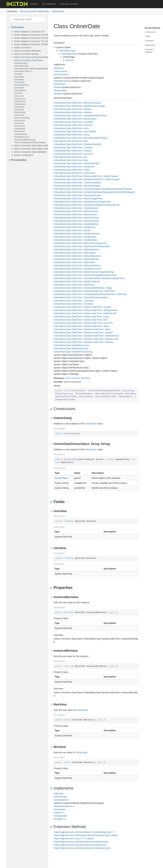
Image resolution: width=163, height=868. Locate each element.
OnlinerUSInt (20, 129)
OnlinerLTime (20, 101)
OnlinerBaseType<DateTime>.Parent (72, 170)
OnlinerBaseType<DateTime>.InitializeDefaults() (77, 144)
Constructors (151, 32)
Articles (34, 4)
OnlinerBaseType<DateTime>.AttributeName (76, 211)
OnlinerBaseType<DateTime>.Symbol (72, 230)
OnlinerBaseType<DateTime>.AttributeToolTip (76, 221)
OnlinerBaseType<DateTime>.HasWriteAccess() (78, 269)
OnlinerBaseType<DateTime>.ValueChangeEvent (78, 198)
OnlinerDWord (20, 90)
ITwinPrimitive (60, 71)
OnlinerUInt (19, 123)
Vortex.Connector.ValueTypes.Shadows (30, 149)
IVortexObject (61, 478)
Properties (150, 41)
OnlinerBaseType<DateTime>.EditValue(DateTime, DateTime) (84, 291)
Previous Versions (70, 4)
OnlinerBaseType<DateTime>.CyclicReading (76, 224)
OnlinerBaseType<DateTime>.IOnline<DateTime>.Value (81, 326)
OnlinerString (20, 112)
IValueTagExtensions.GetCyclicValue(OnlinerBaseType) (81, 842)
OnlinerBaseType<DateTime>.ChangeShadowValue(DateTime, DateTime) (90, 294)
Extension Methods (149, 51)
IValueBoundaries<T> (64, 806)
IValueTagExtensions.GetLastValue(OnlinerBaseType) (80, 845)
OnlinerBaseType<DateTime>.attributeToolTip (76, 218)
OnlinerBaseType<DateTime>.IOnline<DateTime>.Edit (80, 320)
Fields (148, 36)
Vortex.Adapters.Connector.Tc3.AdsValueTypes (30, 41)
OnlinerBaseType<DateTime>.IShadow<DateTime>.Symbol (83, 333)
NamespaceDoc (21, 63)
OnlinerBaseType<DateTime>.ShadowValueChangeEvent (82, 202)
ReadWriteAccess (22, 137)
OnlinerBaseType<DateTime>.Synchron (73, 154)
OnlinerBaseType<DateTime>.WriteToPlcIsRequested (80, 243)
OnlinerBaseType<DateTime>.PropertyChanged (77, 195)
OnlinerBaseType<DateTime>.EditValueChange (77, 103)
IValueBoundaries (62, 81)
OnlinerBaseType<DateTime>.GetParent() (74, 173)
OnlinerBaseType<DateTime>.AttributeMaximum (78, 256)
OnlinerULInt (19, 126)
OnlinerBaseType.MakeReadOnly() (71, 348)
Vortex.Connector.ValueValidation (30, 152)
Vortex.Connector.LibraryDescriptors (30, 57)
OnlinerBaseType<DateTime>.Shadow (73, 151)
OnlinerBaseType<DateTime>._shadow (73, 147)
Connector (18, 27)
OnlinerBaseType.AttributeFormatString (73, 352)
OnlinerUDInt (20, 121)
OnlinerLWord (20, 104)
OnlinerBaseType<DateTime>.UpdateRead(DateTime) (80, 116)
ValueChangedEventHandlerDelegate (30, 142)
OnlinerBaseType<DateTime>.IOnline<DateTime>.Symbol (82, 307)
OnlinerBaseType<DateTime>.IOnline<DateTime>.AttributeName (86, 310)
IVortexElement (61, 75)
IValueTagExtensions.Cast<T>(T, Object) (74, 838)
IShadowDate (60, 90)
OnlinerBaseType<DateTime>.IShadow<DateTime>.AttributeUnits (86, 339)
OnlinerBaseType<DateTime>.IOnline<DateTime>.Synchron (83, 323)
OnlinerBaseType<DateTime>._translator (74, 301)
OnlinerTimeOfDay (22, 118)
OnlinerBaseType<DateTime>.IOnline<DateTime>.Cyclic (81, 317)
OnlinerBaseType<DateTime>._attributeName (76, 208)
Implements (150, 45)
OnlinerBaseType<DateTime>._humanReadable (77, 183)
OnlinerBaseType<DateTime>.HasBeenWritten (77, 234)
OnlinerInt (18, 93)
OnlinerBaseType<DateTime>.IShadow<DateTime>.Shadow (83, 342)
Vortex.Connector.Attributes (27, 51)
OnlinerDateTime (21, 85)
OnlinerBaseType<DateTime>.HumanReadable (77, 186)
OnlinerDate (58, 11)
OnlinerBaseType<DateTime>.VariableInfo (74, 227)
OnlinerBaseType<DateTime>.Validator (73, 112)
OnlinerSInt (19, 110)
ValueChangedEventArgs (25, 140)
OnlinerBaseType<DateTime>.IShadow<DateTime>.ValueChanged (87, 179)
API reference (49, 4)
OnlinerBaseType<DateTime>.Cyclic (72, 135)
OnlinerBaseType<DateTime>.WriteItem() (74, 285)
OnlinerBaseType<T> (23, 71)
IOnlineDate (60, 84)
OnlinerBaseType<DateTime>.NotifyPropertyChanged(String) (84, 272)
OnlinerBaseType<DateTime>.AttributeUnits (75, 214)
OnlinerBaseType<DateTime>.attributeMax (75, 253)
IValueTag (58, 68)
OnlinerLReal (20, 99)
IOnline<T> (59, 813)
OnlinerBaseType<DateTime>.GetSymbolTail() (76, 163)
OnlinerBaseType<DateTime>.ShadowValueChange (79, 106)
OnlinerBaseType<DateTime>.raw (70, 157)
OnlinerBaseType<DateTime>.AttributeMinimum (77, 266)
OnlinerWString (21, 134)
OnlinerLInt (19, 96)
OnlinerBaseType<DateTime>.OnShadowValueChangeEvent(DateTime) (89, 278)
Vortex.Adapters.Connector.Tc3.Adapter (30, 35)
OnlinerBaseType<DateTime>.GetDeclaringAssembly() (81, 297)
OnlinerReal (19, 107)
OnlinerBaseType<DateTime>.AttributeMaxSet (76, 250)
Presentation (19, 160)
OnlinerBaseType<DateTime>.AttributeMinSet (76, 259)
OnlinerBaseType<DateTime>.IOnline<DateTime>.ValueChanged (86, 176)
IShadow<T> (60, 819)
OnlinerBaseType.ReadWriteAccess (71, 345)
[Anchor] (52, 409)
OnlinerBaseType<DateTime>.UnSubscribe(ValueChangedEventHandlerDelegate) (94, 192)
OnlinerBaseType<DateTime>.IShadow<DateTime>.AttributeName (86, 336)
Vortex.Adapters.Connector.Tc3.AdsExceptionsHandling (30, 38)
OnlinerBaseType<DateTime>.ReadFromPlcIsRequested (82, 246)
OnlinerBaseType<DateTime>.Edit (71, 141)
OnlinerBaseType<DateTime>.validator (73, 109)
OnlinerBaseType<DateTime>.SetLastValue (75, 119)
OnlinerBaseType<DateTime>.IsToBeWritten (76, 240)
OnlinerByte (19, 80)
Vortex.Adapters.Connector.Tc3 (29, 32)
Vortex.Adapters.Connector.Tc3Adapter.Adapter (30, 44)
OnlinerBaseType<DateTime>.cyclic (71, 128)
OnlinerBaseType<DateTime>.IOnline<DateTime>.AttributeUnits (85, 313)
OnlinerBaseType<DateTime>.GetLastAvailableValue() (80, 138)
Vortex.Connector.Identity (26, 54)
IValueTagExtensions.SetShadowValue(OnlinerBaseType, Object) (86, 835)
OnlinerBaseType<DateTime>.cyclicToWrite (75, 131)
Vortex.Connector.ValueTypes (34, 11)
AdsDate (70, 60)
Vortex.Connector (22, 48)
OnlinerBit (18, 74)
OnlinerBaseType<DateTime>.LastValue (73, 122)
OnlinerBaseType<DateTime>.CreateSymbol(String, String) (83, 288)
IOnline (57, 87)
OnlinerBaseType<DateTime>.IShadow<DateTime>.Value (82, 329)
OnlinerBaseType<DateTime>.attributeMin (74, 262)
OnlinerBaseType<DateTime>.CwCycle (73, 125)
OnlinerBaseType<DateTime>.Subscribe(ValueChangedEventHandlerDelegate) (93, 189)
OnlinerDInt (19, 88)
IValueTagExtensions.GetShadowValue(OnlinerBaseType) (82, 848)
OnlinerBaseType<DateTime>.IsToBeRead (75, 237)
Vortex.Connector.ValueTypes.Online (30, 146)
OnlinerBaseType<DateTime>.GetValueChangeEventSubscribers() (87, 205)
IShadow (58, 94)
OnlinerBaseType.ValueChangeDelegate (30, 69)
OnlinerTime (19, 115)
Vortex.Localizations (24, 155)
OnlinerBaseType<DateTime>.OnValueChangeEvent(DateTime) (85, 275)
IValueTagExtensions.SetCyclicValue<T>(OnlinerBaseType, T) (84, 832)
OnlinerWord (19, 131)
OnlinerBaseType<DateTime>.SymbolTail (74, 167)
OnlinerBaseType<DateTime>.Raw (71, 160)
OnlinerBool (19, 77)
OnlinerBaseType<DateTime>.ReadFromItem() (77, 281)
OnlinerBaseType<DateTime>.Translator (74, 304)
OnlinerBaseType (21, 66)
